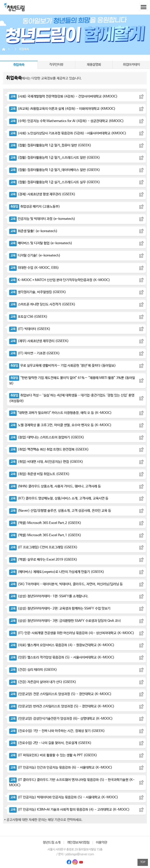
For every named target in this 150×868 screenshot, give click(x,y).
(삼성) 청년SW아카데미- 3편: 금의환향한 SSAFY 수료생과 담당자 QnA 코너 (65, 621)
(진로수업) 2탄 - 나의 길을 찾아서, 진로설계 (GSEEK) (50, 743)
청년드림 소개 (52, 843)
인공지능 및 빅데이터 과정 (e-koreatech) (42, 219)
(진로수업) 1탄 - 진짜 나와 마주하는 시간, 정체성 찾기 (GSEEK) (57, 731)
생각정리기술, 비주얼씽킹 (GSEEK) (38, 292)
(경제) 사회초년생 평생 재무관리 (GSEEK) (42, 194)
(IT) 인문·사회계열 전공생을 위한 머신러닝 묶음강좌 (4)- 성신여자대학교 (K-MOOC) (72, 633)
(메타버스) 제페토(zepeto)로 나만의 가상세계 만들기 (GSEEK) (57, 572)
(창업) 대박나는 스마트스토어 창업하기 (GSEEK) (47, 437)
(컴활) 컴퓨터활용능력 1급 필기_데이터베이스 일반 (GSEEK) (55, 170)
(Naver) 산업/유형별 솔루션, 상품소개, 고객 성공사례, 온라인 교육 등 (60, 511)
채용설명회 (94, 65)
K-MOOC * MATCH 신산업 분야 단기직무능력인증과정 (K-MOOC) (60, 280)
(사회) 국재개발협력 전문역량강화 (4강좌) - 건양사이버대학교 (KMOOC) (63, 96)
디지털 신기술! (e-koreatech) (35, 256)
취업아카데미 (131, 65)
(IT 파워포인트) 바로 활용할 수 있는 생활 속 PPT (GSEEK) (53, 755)
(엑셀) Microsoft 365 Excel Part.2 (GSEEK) (45, 523)
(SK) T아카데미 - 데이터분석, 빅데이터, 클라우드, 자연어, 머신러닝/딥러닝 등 (66, 584)
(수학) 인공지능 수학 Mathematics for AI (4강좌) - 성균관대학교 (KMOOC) (66, 121)
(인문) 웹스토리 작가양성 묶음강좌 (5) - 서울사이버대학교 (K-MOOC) (62, 657)
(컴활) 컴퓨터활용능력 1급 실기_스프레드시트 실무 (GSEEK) (55, 182)
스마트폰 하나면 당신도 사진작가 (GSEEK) (42, 304)
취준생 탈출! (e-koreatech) (33, 231)
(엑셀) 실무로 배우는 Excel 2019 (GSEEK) (43, 560)
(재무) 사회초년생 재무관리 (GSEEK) (39, 341)
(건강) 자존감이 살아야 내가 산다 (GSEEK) (43, 682)
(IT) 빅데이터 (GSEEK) (30, 329)
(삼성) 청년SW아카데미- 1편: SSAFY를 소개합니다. (49, 596)
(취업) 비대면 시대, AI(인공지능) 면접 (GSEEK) (46, 462)
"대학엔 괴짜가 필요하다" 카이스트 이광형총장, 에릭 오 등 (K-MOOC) (60, 413)
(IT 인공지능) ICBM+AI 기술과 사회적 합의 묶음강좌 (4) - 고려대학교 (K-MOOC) (69, 810)
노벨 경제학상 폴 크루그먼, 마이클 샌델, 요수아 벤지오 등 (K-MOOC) (60, 425)
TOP (143, 862)
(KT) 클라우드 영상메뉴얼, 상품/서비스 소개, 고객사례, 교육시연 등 (59, 498)
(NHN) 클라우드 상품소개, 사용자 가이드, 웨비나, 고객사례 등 (55, 486)
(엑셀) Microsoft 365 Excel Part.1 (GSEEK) (45, 535)
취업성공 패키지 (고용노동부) (35, 207)
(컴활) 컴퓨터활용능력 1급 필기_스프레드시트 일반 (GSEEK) (55, 158)
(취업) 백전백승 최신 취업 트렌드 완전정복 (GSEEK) (49, 450)
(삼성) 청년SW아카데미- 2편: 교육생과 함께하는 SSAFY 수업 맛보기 (60, 609)
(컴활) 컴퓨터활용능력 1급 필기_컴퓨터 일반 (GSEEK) (50, 145)
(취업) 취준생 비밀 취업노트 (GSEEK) (39, 474)
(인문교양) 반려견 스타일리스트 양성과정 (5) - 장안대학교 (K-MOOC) (62, 706)
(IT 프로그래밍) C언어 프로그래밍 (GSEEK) (43, 547)
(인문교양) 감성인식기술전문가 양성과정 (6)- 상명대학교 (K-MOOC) (61, 719)
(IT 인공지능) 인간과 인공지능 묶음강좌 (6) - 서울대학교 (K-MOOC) (61, 768)
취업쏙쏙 (24, 49)
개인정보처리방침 (78, 843)
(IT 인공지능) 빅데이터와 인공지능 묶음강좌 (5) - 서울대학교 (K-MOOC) (64, 797)
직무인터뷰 (56, 65)
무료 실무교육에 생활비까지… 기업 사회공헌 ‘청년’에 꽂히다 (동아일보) (62, 366)
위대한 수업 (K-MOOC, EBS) (34, 268)
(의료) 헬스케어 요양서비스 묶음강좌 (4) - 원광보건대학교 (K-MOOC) (62, 645)
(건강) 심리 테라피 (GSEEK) (33, 670)
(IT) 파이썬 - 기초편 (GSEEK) (34, 353)
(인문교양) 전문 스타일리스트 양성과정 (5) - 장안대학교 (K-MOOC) (60, 694)
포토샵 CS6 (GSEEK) (28, 317)
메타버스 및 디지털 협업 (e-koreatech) (41, 243)
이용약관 (102, 843)
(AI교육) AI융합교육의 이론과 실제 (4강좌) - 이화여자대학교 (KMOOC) (62, 109)
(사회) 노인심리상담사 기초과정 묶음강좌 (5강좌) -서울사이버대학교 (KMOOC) (68, 133)
